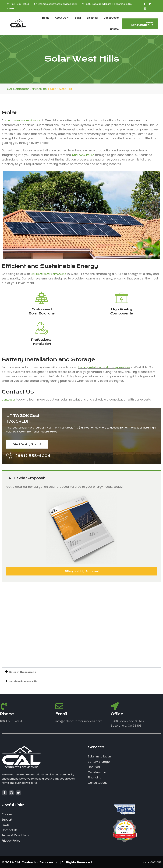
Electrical (92, 18)
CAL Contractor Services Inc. (23, 120)
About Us (62, 18)
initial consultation (83, 155)
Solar (78, 18)
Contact (115, 29)
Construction (112, 18)
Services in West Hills (23, 682)
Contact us (9, 400)
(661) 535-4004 (18, 4)
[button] (81, 672)
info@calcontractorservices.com (56, 4)
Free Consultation (142, 24)
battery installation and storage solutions (104, 367)
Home (46, 18)
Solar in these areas (23, 672)
